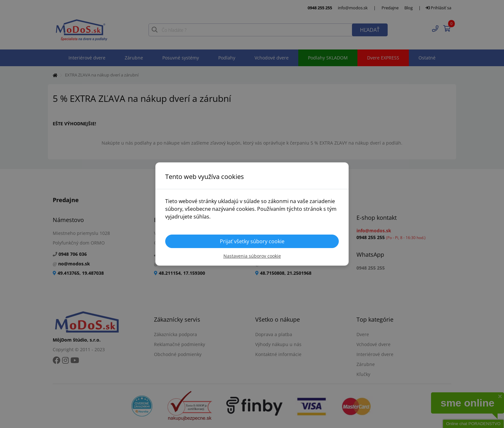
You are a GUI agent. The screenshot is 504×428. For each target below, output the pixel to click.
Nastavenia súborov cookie (252, 256)
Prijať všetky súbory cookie (252, 241)
